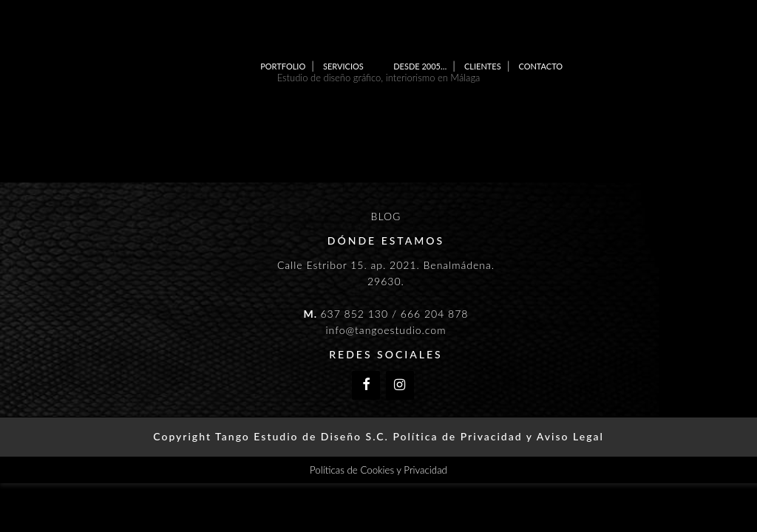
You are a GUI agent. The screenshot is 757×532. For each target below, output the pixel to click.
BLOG (386, 216)
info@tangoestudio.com (386, 330)
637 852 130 (354, 314)
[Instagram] (400, 385)
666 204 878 (435, 314)
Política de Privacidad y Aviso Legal (498, 436)
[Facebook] (366, 385)
